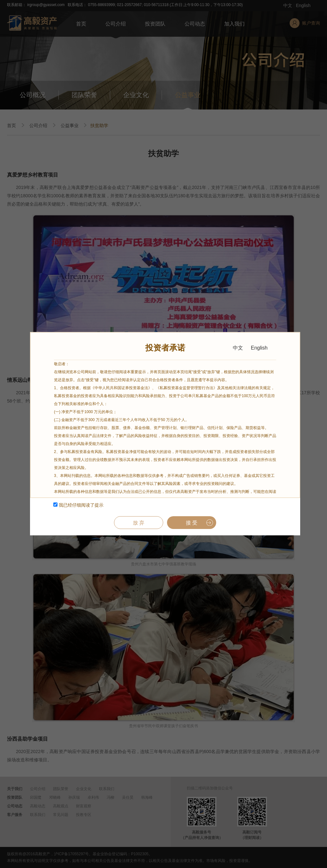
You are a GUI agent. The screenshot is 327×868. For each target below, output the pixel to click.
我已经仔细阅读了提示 (78, 505)
